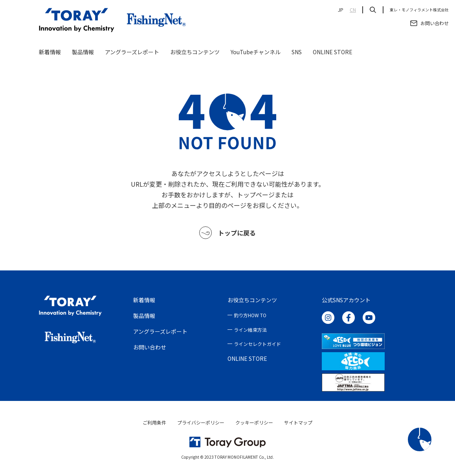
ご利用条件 (154, 422)
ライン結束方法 (250, 330)
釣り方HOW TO (250, 315)
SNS (297, 52)
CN (353, 10)
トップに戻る (228, 233)
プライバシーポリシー (201, 422)
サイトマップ (298, 422)
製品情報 (83, 52)
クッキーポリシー (254, 422)
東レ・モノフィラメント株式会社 (419, 10)
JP (341, 10)
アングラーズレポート (132, 52)
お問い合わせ (150, 347)
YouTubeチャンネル (256, 52)
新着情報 (50, 52)
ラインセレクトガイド (257, 344)
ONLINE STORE (333, 52)
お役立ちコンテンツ (195, 52)
